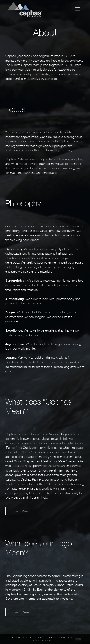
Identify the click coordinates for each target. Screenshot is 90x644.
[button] (78, 9)
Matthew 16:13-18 (22, 589)
